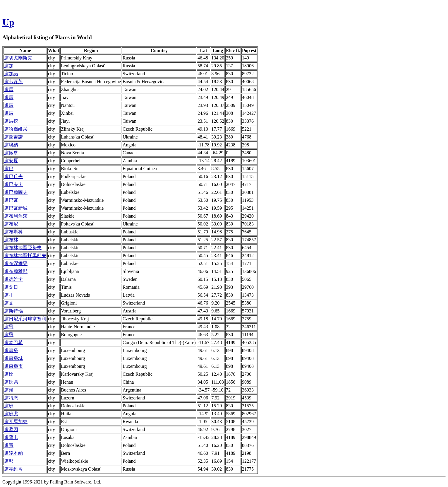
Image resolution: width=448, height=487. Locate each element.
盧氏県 (11, 382)
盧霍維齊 (13, 469)
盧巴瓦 (11, 200)
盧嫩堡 (11, 153)
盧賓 (9, 445)
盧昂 (9, 327)
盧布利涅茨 (16, 216)
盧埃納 (11, 145)
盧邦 (9, 461)
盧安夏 (11, 161)
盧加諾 (11, 74)
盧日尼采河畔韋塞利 (25, 319)
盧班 (9, 406)
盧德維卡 (13, 279)
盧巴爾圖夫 (16, 192)
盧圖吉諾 (13, 137)
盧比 (9, 374)
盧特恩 (11, 398)
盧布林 (11, 240)
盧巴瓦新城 (16, 208)
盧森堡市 (13, 366)
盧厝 (9, 89)
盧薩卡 (11, 437)
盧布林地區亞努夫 (23, 248)
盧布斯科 (13, 232)
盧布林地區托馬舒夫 (25, 256)
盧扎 (9, 295)
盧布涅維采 (16, 263)
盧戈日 (11, 287)
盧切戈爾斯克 (18, 58)
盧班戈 (11, 414)
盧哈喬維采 (16, 129)
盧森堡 (11, 350)
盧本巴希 (13, 342)
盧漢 (9, 390)
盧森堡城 (13, 358)
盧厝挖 (11, 121)
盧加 (9, 66)
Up (8, 22)
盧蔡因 (11, 429)
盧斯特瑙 (13, 311)
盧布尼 (11, 224)
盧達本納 (13, 453)
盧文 (9, 303)
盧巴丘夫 (13, 176)
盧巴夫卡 (13, 184)
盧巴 (9, 169)
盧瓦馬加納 (16, 422)
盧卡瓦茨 (13, 82)
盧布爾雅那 (16, 271)
